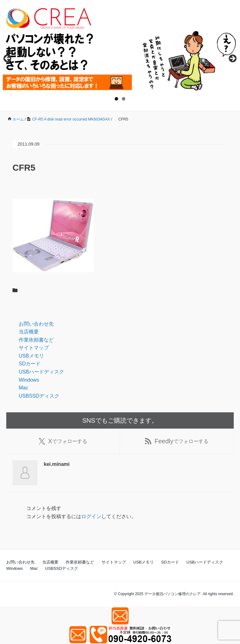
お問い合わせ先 (36, 324)
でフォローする (63, 441)
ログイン (91, 516)
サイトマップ (34, 348)
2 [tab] (124, 99)
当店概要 (29, 332)
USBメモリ (31, 356)
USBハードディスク (41, 372)
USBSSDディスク (39, 396)
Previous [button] (8, 59)
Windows (29, 380)
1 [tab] (116, 99)
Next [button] (232, 59)
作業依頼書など (36, 340)
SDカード (30, 364)
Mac (23, 388)
